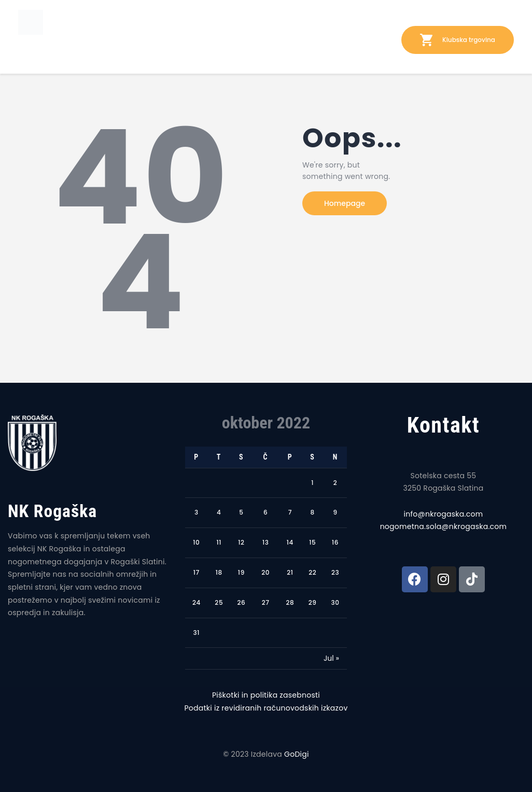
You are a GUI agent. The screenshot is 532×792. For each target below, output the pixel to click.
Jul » (331, 658)
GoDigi (297, 754)
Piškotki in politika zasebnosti (266, 695)
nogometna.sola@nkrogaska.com (444, 526)
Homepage (345, 203)
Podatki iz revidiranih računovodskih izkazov (266, 708)
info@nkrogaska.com (444, 514)
